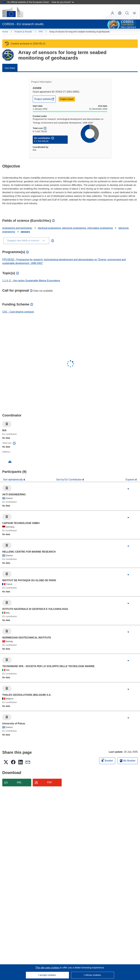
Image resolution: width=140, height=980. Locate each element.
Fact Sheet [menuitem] (10, 68)
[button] (120, 13)
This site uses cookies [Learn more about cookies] (48, 968)
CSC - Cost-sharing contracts (18, 312)
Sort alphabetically (13, 480)
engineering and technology (17, 228)
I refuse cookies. (93, 975)
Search (127, 13)
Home (5, 32)
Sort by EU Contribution (69, 480)
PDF (50, 782)
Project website (45, 99)
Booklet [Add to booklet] (107, 760)
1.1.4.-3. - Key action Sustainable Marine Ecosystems (31, 281)
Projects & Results (23, 32)
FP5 (41, 32)
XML (19, 782)
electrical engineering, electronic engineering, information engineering (75, 228)
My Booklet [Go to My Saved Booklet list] (128, 761)
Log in (112, 13)
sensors (25, 232)
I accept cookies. (47, 975)
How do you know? (63, 2)
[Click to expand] (128, 489)
